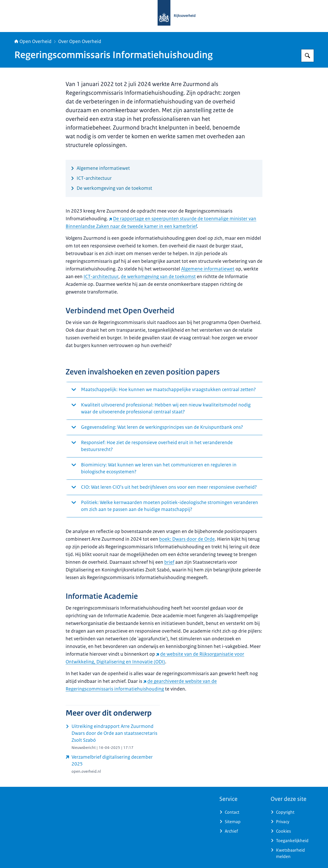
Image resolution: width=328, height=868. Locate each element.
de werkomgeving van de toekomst (158, 277)
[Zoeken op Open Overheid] (307, 56)
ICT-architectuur (101, 277)
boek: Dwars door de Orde (187, 539)
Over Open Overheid (80, 41)
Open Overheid (33, 41)
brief (169, 562)
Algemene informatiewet (208, 269)
